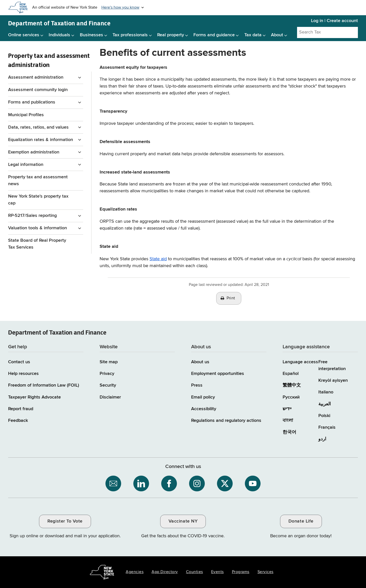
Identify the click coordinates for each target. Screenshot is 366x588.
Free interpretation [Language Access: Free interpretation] (332, 365)
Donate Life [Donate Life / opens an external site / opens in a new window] (301, 521)
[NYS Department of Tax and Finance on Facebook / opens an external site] (169, 483)
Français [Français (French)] (327, 427)
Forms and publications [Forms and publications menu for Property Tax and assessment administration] (32, 102)
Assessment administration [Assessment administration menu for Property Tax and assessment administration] (36, 77)
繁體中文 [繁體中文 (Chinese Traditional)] (292, 385)
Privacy (107, 374)
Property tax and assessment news (38, 180)
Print (231, 298)
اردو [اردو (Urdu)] (322, 439)
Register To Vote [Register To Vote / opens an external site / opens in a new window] (65, 521)
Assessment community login (38, 90)
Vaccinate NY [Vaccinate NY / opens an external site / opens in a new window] (183, 521)
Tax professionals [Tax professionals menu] (130, 35)
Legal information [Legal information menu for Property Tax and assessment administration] (26, 165)
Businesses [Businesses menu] (92, 35)
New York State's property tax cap (38, 200)
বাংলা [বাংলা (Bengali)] (288, 421)
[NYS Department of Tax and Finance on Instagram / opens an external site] (197, 483)
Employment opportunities (218, 374)
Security (108, 385)
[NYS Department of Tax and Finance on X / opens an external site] (225, 483)
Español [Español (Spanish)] (291, 374)
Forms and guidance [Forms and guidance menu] (214, 35)
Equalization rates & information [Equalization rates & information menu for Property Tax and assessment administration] (41, 140)
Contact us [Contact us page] (19, 362)
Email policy (203, 397)
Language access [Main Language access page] (300, 362)
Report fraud (21, 409)
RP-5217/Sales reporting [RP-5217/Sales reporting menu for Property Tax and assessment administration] (32, 216)
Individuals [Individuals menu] (59, 35)
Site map (109, 362)
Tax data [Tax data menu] (253, 35)
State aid (158, 259)
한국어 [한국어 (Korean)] (289, 432)
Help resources (23, 374)
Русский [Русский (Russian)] (291, 397)
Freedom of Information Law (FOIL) (44, 385)
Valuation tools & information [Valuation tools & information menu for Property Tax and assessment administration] (38, 228)
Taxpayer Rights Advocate (34, 397)
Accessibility (204, 409)
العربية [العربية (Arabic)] (325, 404)
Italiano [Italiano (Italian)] (326, 392)
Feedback (18, 421)
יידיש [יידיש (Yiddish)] (287, 409)
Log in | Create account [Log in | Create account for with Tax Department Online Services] (334, 21)
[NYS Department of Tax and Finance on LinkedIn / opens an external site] (141, 483)
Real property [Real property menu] (171, 35)
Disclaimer (110, 397)
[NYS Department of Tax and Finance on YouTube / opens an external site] (253, 483)
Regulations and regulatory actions (226, 421)
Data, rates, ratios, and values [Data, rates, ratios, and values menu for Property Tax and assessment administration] (38, 127)
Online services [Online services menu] (24, 35)
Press (197, 385)
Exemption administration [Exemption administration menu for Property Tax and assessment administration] (34, 152)
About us (200, 362)
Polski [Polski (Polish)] (324, 416)
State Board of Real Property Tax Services (37, 244)
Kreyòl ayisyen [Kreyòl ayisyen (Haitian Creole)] (333, 381)
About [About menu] (277, 35)
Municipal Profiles (26, 115)
